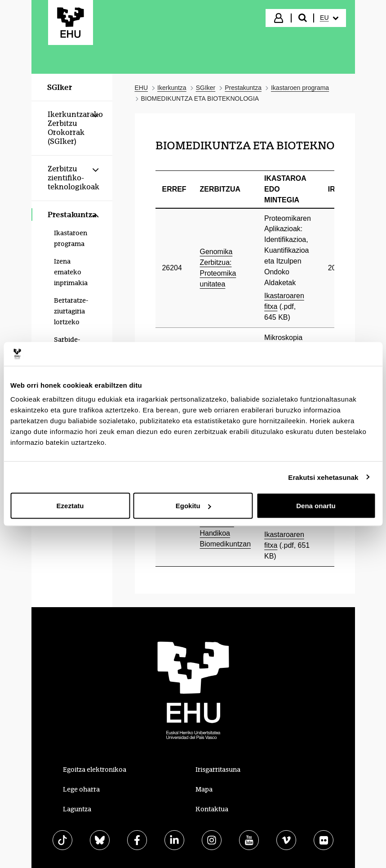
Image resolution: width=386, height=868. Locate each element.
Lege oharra (81, 789)
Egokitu (193, 506)
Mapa (204, 789)
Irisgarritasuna (218, 770)
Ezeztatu (70, 506)
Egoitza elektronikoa (95, 770)
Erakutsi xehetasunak (323, 477)
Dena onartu (316, 506)
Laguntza (77, 809)
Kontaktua (212, 809)
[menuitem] (329, 18)
